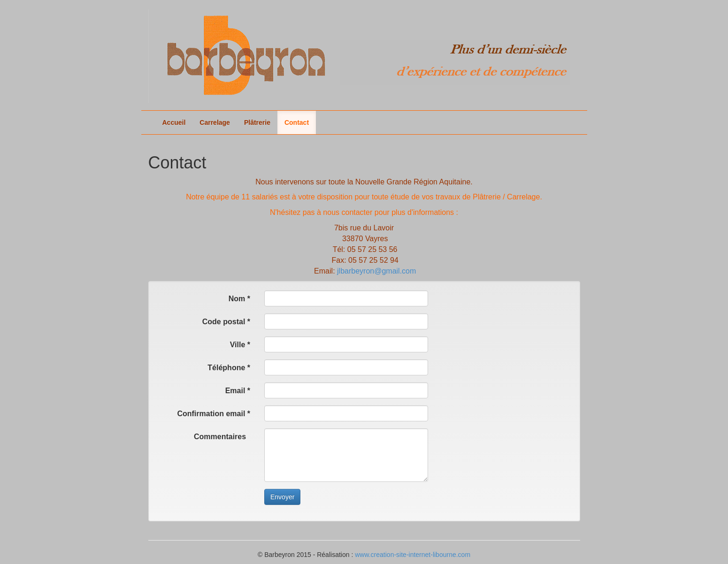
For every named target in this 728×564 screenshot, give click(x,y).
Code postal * (226, 322)
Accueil (174, 122)
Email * (238, 391)
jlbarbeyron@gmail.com (376, 271)
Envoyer (282, 497)
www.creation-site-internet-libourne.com (413, 555)
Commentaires (222, 437)
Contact (297, 122)
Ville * (240, 345)
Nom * (239, 299)
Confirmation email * (214, 414)
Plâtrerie (257, 122)
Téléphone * (229, 368)
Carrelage (215, 122)
